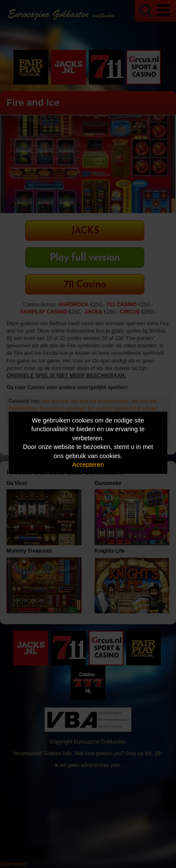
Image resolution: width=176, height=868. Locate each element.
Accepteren (88, 465)
